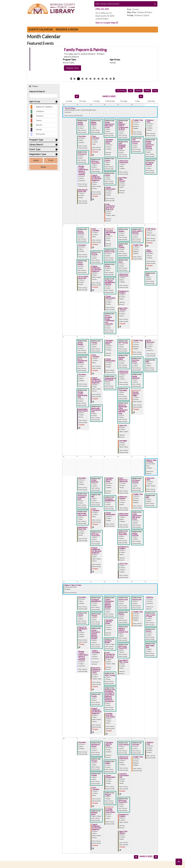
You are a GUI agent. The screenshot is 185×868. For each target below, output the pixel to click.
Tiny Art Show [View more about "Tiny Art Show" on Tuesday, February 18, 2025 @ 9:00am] (70, 108)
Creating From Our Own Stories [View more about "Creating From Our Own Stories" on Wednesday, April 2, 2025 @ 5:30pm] (110, 811)
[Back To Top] (179, 862)
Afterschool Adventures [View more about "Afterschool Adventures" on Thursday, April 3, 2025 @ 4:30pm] (124, 758)
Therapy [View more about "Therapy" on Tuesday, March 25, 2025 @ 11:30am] (94, 616)
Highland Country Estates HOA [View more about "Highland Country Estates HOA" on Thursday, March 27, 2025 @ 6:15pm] (123, 630)
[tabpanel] (92, 62)
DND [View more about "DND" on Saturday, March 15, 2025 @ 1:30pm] (147, 362)
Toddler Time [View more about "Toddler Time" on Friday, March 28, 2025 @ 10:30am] (138, 612)
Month (138, 91)
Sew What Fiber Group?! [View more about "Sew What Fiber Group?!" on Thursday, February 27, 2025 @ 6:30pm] (123, 179)
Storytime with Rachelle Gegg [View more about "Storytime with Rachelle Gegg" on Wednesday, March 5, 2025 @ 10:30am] (111, 233)
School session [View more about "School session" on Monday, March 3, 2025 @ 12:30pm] (80, 263)
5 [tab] (90, 79)
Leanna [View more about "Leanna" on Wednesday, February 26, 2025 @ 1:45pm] (107, 161)
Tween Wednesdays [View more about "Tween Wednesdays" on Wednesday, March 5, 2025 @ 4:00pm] (111, 297)
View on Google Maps (106, 23)
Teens (39, 120)
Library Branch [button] (36, 145)
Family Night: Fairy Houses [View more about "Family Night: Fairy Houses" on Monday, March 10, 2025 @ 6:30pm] (83, 410)
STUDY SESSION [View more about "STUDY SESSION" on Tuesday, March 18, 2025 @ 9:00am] (95, 481)
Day (155, 91)
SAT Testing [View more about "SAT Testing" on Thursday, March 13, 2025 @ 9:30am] (123, 343)
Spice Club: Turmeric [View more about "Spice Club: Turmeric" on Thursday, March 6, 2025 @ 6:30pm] (123, 309)
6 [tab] (95, 79)
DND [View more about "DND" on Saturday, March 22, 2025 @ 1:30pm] (147, 497)
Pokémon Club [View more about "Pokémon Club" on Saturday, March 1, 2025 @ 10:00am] (150, 121)
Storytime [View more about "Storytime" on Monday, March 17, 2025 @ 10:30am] (82, 478)
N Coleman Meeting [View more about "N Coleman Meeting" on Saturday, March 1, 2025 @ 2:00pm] (150, 164)
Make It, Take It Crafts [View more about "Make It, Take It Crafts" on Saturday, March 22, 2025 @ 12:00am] (151, 461)
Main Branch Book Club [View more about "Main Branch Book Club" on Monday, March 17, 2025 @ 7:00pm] (83, 528)
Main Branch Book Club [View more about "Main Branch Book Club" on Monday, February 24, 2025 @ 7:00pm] (83, 191)
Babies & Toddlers (44, 107)
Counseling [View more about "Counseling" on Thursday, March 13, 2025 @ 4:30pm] (123, 390)
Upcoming (121, 91)
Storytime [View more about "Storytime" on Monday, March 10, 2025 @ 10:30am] (82, 374)
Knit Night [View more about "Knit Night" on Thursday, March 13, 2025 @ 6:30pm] (123, 441)
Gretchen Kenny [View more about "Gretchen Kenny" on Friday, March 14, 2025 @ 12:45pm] (136, 361)
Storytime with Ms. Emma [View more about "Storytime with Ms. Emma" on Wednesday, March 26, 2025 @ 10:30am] (109, 622)
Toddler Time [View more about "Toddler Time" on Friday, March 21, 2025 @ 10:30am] (138, 494)
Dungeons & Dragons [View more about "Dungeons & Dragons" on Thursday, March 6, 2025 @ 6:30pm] (124, 292)
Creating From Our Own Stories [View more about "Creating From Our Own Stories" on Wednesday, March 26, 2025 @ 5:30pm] (110, 715)
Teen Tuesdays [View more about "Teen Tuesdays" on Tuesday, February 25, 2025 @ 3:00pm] (96, 137)
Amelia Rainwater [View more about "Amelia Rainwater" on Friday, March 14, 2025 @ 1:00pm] (136, 377)
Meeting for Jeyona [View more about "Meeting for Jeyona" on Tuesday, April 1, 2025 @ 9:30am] (95, 745)
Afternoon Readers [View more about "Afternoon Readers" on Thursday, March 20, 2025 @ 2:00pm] (123, 498)
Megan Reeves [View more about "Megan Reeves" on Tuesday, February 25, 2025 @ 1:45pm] (94, 123)
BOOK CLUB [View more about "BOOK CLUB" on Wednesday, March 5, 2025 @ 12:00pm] (110, 252)
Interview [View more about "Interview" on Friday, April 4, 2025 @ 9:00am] (136, 745)
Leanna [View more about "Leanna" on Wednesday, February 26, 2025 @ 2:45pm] (107, 175)
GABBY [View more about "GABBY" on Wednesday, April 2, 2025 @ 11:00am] (108, 763)
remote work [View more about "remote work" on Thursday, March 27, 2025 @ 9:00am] (123, 600)
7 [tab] (99, 79)
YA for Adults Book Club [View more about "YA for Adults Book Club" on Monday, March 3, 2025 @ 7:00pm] (83, 277)
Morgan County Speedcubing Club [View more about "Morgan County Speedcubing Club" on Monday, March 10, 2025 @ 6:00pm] (82, 395)
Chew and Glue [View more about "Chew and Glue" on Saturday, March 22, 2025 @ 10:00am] (150, 479)
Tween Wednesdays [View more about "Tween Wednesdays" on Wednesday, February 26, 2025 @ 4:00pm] (111, 188)
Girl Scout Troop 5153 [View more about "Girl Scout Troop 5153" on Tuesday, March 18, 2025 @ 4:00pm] (95, 535)
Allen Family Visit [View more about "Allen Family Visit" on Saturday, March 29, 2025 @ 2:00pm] (150, 646)
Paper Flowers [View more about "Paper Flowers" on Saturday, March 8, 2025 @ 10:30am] (149, 251)
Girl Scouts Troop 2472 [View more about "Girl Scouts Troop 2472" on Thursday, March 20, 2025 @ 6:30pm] (123, 534)
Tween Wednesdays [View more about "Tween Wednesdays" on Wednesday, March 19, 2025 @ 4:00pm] (111, 514)
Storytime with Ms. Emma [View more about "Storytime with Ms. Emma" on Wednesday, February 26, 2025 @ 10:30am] (109, 141)
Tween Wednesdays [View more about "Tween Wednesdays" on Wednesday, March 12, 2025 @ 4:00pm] (111, 360)
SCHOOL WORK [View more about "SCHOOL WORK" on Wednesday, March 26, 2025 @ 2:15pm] (108, 642)
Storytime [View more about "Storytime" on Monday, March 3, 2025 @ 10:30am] (82, 245)
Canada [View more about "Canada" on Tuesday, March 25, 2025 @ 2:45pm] (94, 696)
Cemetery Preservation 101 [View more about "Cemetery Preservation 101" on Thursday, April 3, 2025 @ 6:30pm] (124, 775)
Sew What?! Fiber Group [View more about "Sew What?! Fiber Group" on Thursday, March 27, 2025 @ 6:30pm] (124, 661)
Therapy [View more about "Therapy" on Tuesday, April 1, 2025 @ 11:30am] (94, 761)
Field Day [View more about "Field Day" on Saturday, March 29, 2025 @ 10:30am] (150, 597)
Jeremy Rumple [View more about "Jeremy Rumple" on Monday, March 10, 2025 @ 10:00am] (80, 344)
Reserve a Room (67, 30)
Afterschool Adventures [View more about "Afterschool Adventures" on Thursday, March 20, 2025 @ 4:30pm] (124, 514)
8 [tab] (103, 79)
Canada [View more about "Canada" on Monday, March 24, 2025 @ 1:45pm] (80, 615)
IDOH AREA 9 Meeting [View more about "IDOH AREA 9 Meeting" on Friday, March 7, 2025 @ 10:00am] (137, 232)
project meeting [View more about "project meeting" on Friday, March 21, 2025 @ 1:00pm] (135, 534)
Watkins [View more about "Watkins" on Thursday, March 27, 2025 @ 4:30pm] (121, 614)
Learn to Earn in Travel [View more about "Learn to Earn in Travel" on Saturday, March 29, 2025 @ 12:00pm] (150, 616)
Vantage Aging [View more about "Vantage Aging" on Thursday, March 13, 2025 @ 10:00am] (121, 358)
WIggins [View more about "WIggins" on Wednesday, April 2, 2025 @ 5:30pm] (108, 795)
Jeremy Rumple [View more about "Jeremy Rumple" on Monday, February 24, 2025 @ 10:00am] (80, 123)
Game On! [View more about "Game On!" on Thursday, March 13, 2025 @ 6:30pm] (123, 425)
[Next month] (141, 96)
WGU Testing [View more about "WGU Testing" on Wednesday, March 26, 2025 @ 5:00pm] (110, 675)
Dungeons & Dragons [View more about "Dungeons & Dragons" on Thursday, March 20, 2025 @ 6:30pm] (124, 548)
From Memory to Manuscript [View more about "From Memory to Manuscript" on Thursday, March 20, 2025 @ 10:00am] (123, 480)
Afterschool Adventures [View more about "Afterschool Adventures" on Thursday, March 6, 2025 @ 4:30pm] (124, 275)
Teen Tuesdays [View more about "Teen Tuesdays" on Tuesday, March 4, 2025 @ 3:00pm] (96, 230)
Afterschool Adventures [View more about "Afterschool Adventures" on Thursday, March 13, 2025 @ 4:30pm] (124, 372)
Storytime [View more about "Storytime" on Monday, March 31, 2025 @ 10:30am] (82, 742)
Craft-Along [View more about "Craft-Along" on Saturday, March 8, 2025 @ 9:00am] (151, 229)
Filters (35, 86)
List (131, 91)
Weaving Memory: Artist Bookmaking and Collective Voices (106, 52)
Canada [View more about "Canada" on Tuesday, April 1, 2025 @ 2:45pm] (94, 775)
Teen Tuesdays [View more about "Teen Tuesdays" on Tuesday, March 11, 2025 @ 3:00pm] (96, 356)
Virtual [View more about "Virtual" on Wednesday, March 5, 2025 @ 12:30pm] (107, 266)
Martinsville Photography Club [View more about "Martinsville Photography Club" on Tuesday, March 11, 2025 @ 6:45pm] (96, 410)
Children (40, 111)
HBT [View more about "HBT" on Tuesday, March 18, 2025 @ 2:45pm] (93, 497)
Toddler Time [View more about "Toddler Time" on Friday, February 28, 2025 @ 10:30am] (138, 120)
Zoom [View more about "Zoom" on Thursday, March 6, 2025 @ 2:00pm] (120, 262)
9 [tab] (107, 79)
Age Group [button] (35, 102)
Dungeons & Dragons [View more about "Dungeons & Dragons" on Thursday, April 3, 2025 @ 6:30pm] (124, 815)
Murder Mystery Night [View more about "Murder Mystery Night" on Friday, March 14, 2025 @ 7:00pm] (136, 394)
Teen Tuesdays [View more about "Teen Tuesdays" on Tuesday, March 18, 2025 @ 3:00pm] (96, 510)
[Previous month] (77, 96)
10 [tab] (111, 79)
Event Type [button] (35, 149)
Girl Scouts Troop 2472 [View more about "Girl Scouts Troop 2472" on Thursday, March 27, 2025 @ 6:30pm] (123, 647)
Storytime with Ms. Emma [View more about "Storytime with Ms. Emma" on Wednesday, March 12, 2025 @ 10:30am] (109, 342)
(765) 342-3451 (102, 9)
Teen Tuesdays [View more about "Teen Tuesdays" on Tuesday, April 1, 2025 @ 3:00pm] (96, 788)
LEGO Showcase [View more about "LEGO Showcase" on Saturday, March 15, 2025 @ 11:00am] (150, 341)
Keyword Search (37, 92)
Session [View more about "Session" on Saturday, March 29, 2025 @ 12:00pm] (148, 631)
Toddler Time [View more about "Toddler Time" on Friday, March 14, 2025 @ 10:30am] (138, 340)
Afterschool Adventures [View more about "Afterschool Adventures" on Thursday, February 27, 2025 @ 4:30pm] (124, 162)
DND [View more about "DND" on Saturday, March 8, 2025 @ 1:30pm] (147, 275)
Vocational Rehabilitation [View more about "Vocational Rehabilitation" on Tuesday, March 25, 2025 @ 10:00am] (96, 600)
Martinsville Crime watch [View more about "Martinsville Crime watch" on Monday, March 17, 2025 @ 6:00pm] (82, 514)
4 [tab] (86, 79)
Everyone (40, 134)
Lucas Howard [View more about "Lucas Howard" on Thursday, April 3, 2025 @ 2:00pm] (124, 745)
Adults (39, 125)
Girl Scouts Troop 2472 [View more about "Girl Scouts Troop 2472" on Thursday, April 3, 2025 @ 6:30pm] (123, 801)
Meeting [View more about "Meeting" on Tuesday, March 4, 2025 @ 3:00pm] (94, 254)
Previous (71, 79)
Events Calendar (41, 30)
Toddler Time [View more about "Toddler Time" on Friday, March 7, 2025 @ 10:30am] (138, 245)
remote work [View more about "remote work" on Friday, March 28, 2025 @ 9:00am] (137, 600)
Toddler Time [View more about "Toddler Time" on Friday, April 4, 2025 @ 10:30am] (138, 757)
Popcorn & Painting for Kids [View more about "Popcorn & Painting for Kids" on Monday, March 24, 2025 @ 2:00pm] (83, 629)
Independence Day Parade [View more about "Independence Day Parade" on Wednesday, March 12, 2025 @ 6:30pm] (110, 379)
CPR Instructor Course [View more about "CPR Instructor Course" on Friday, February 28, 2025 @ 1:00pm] (136, 142)
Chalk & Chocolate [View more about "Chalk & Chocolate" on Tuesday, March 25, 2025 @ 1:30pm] (96, 652)
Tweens (40, 116)
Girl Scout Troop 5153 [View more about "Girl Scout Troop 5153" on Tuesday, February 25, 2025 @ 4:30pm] (95, 162)
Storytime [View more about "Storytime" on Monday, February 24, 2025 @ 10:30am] (82, 136)
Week (147, 91)
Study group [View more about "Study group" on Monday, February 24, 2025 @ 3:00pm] (82, 154)
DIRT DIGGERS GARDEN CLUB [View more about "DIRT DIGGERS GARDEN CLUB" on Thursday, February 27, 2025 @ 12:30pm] (122, 146)
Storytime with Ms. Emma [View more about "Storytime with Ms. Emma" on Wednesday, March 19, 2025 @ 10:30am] (109, 480)
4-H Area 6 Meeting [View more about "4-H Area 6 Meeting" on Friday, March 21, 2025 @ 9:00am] (136, 481)
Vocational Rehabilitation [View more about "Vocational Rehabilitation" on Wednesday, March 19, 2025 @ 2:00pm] (110, 500)
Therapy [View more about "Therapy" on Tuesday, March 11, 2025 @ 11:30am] (94, 343)
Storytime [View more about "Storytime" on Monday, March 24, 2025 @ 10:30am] (82, 597)
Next (114, 79)
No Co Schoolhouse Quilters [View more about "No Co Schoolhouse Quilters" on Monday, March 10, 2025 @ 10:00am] (82, 361)
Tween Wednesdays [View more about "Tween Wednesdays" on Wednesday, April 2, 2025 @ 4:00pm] (111, 776)
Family (39, 130)
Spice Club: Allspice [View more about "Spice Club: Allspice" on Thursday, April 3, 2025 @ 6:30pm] (123, 832)
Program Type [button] (36, 140)
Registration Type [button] (38, 154)
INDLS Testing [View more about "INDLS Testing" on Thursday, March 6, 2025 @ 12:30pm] (121, 247)
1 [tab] (74, 79)
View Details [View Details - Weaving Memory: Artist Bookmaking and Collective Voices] (72, 73)
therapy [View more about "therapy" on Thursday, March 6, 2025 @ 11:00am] (121, 231)
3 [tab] (82, 79)
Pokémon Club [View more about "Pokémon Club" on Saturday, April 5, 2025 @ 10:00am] (150, 743)
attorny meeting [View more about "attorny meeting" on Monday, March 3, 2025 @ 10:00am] (81, 232)
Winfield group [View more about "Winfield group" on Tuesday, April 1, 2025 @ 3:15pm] (94, 813)
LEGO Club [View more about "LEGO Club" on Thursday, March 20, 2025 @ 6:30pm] (123, 564)
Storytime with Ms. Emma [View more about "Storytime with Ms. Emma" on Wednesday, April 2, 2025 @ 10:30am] (109, 744)
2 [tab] (78, 79)
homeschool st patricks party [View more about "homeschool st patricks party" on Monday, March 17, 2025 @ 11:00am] (82, 497)
